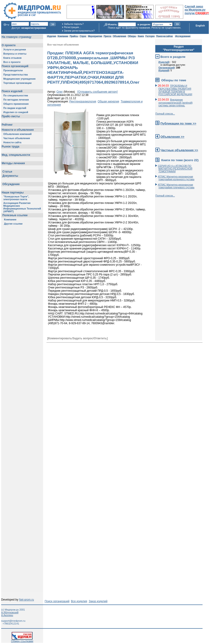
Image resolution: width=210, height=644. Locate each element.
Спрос (83, 36)
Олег (60, 92)
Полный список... (165, 114)
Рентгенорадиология (83, 101)
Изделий (164, 62)
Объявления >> (172, 137)
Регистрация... (73, 27)
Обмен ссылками (22, 640)
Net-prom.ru (27, 600)
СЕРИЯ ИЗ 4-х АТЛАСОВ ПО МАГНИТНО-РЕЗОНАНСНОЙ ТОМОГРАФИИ (175, 169)
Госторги (150, 36)
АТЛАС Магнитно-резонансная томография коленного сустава (176, 178)
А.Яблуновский (10, 612)
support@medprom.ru (13, 621)
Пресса (107, 36)
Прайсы (74, 36)
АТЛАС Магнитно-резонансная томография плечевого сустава (176, 186)
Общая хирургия (108, 101)
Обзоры (132, 36)
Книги (141, 36)
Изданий (164, 70)
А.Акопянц (7, 615)
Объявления (119, 36)
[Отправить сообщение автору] (97, 92)
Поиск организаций (57, 601)
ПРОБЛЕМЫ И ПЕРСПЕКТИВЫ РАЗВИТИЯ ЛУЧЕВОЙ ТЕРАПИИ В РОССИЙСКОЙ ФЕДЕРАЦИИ (175, 90)
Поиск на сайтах (164, 36)
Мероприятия (95, 36)
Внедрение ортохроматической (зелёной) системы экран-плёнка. (176, 103)
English (200, 26)
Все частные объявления (63, 45)
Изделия (51, 36)
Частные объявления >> (179, 150)
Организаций (167, 68)
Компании (63, 36)
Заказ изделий (98, 601)
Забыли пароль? (74, 24)
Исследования (183, 36)
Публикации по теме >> (178, 123)
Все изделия (79, 601)
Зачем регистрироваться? (79, 31)
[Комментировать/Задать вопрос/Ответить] (77, 338)
